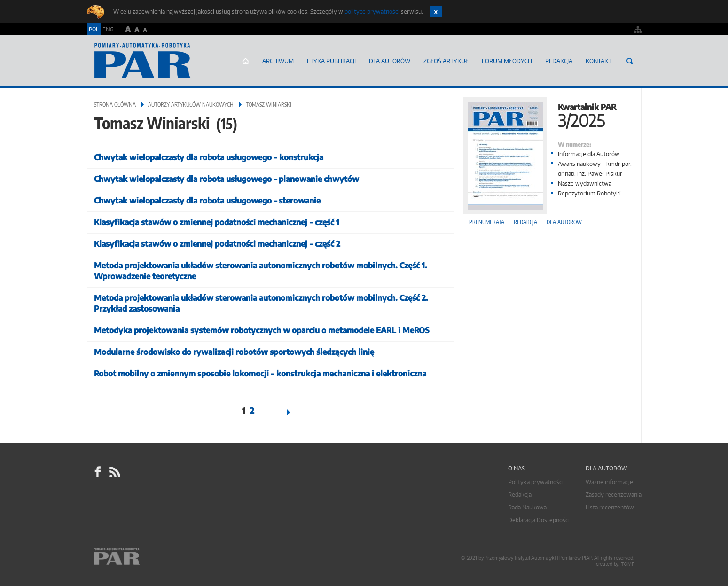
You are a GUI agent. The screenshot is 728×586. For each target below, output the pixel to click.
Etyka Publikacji (331, 61)
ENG (108, 29)
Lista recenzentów (610, 507)
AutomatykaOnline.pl (143, 61)
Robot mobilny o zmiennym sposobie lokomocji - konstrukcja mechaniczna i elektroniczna (260, 373)
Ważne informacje (609, 482)
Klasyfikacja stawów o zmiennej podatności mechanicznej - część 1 (217, 222)
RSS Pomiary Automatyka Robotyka (114, 472)
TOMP (627, 564)
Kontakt (599, 61)
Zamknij (436, 12)
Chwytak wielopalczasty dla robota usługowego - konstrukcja (209, 157)
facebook (98, 472)
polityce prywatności (372, 12)
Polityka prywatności (536, 482)
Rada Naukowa (527, 507)
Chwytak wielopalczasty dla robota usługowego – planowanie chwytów (227, 179)
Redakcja (559, 61)
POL (94, 29)
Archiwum (278, 61)
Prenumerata (487, 222)
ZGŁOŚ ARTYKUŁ (446, 61)
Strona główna (246, 61)
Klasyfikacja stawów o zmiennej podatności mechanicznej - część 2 (217, 244)
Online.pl (143, 557)
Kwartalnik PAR (548, 114)
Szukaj (630, 61)
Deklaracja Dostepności (539, 520)
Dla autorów (390, 61)
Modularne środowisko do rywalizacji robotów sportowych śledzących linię (234, 352)
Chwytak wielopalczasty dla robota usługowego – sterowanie (207, 200)
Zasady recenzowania (614, 495)
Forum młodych (507, 61)
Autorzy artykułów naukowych (191, 105)
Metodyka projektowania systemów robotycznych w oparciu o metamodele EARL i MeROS (262, 330)
